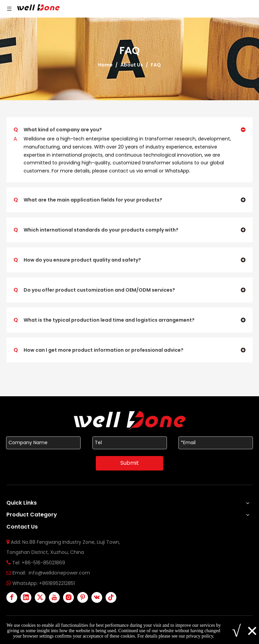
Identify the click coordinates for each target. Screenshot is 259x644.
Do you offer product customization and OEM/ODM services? (94, 290)
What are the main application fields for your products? (88, 200)
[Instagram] (68, 597)
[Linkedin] (26, 597)
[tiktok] (111, 597)
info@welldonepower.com (59, 573)
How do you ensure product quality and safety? (77, 260)
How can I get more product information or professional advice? (98, 350)
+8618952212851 (57, 583)
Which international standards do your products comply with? (96, 230)
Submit (130, 463)
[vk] (97, 597)
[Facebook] (12, 597)
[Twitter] (40, 597)
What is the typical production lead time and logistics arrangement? (104, 320)
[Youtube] (54, 597)
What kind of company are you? (58, 130)
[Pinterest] (83, 597)
